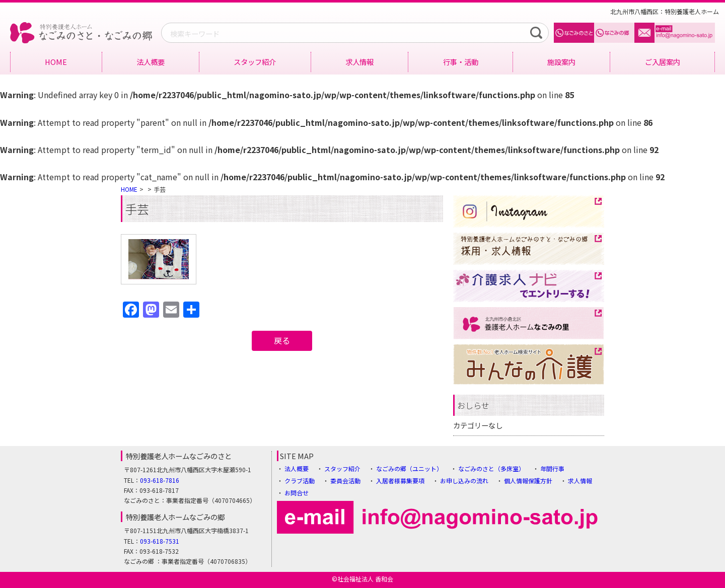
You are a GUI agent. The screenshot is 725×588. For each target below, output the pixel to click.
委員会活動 (345, 481)
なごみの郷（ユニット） (409, 468)
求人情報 (359, 62)
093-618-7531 (160, 541)
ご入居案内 (663, 62)
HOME (56, 62)
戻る (282, 340)
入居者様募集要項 (400, 481)
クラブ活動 (300, 481)
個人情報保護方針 (528, 481)
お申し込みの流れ (464, 481)
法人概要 (151, 62)
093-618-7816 (160, 480)
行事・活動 (461, 62)
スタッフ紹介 (255, 62)
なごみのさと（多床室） (491, 468)
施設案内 (561, 62)
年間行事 (552, 468)
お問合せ (297, 493)
